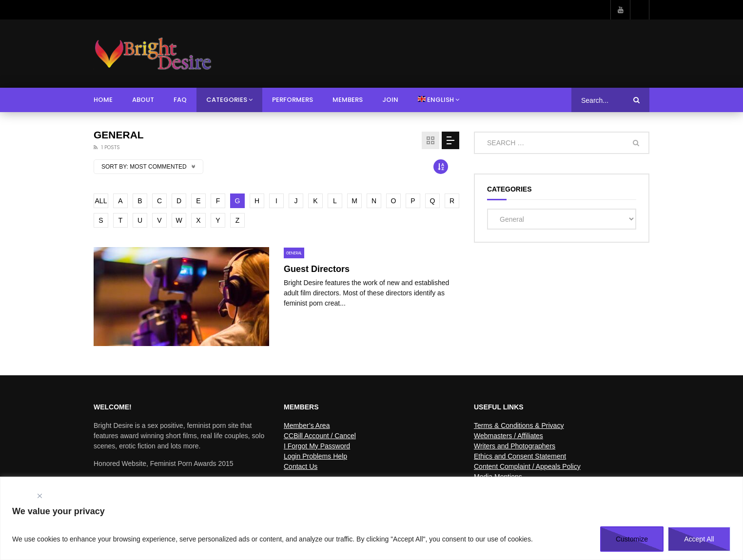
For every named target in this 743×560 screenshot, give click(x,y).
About (143, 100)
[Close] (39, 496)
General (294, 253)
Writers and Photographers (515, 446)
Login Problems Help (315, 456)
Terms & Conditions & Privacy (519, 425)
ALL (101, 201)
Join (390, 100)
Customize (632, 539)
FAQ (180, 100)
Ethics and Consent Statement (520, 456)
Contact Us (301, 466)
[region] (371, 518)
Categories (227, 100)
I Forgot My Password (317, 446)
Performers (293, 100)
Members (348, 100)
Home (103, 100)
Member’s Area (307, 425)
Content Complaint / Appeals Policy (527, 466)
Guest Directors (317, 269)
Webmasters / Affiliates (508, 436)
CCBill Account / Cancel (320, 436)
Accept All (699, 539)
